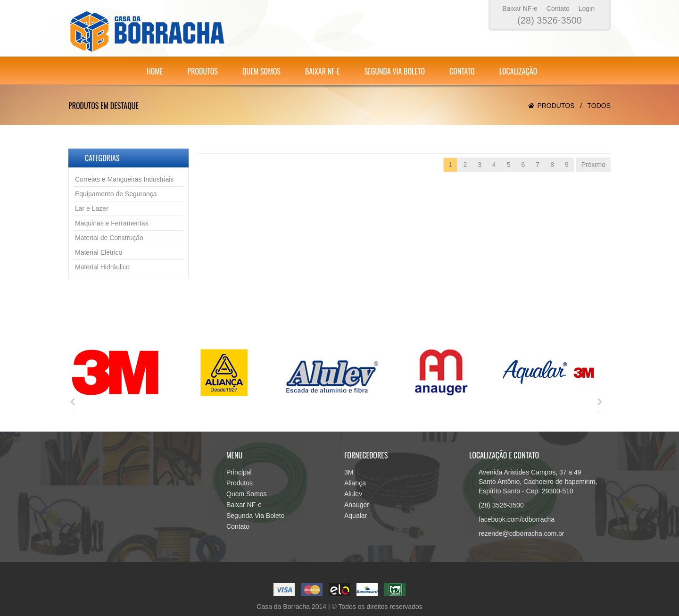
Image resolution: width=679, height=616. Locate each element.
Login (587, 8)
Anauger (357, 505)
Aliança (355, 483)
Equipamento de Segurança (116, 194)
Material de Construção (109, 238)
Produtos (202, 71)
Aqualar (356, 516)
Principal (239, 472)
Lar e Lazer (92, 208)
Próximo (593, 165)
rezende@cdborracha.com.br (522, 533)
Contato (558, 8)
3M (349, 472)
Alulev (353, 494)
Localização (518, 71)
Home (155, 71)
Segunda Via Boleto (395, 71)
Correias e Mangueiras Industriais (124, 179)
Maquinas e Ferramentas (112, 223)
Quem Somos (261, 71)
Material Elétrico (99, 252)
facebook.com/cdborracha (517, 519)
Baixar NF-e (520, 8)
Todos (599, 106)
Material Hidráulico (102, 267)
